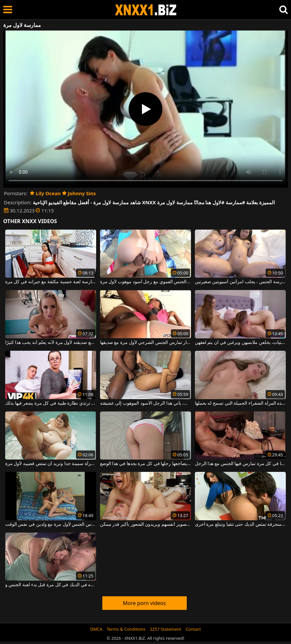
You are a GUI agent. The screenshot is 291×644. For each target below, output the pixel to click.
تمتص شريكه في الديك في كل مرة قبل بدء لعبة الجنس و (51, 585)
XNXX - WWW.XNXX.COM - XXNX (146, 10)
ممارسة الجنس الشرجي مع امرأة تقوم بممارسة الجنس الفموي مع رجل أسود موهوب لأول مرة (145, 282)
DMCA (96, 629)
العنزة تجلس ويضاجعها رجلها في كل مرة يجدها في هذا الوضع (145, 464)
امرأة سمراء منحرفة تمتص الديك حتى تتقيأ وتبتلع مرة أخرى (240, 524)
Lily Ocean (45, 193)
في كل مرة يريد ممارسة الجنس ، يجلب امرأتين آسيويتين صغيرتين (240, 282)
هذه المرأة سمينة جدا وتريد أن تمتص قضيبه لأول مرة (51, 464)
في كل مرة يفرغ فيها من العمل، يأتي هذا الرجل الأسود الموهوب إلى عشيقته (145, 403)
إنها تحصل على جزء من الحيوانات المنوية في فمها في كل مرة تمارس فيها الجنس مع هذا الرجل (240, 464)
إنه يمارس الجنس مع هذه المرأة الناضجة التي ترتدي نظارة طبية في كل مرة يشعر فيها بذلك (51, 403)
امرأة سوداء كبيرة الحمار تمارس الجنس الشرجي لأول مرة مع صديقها (145, 343)
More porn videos (144, 603)
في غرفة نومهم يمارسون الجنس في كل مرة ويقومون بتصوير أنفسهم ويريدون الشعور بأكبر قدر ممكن (145, 524)
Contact (193, 629)
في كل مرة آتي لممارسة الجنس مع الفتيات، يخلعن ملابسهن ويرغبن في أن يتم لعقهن (240, 343)
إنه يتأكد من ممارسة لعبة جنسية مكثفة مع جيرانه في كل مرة (51, 282)
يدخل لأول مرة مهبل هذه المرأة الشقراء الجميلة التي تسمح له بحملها (240, 403)
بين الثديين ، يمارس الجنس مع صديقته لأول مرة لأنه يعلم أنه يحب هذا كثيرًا (51, 343)
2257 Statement (165, 629)
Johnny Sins (79, 193)
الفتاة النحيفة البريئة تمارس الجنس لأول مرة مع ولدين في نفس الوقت (51, 524)
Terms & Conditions (126, 629)
